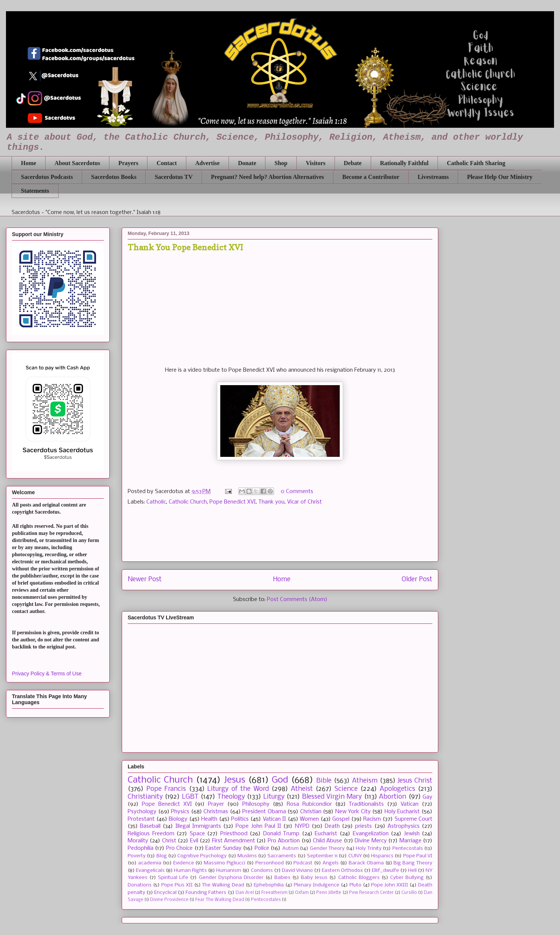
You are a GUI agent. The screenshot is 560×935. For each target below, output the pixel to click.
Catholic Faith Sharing (476, 163)
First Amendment (234, 841)
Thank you (271, 502)
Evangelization (371, 834)
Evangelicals (150, 871)
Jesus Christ (415, 781)
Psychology (142, 812)
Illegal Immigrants (198, 826)
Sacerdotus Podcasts (47, 177)
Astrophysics (404, 826)
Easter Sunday (223, 848)
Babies (282, 878)
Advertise (208, 163)
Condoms (262, 871)
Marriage (410, 841)
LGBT (190, 797)
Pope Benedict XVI (233, 502)
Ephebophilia (269, 885)
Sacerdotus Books (114, 177)
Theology (231, 797)
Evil (194, 841)
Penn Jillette (329, 893)
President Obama (264, 812)
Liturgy (274, 797)
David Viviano (297, 871)
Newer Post (145, 580)
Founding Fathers (206, 893)
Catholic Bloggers (359, 878)
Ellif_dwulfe (385, 871)
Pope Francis (166, 789)
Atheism (365, 781)
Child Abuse (327, 841)
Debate (353, 163)
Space (197, 834)
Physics (180, 812)
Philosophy (256, 804)
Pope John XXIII (390, 885)
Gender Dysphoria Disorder (231, 878)
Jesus (235, 780)
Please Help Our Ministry (500, 177)
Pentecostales (266, 900)
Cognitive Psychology (202, 856)
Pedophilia (141, 848)
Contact (167, 163)
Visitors (316, 163)
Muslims (247, 856)
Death (332, 826)
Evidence (184, 863)
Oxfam (302, 893)
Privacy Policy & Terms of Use (47, 674)
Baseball (150, 826)
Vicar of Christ (304, 502)
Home (29, 163)
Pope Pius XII (177, 885)
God (280, 780)
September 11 (322, 856)
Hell (412, 871)
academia (150, 863)
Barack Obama (366, 863)
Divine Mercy (371, 841)
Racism (372, 819)
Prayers (128, 163)
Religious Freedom (151, 834)
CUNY (355, 856)
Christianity (145, 797)
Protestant (141, 819)
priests (363, 826)
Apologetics (397, 789)
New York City (353, 812)
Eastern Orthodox (342, 871)
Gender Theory (327, 849)
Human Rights (190, 871)
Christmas (216, 812)
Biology (178, 819)
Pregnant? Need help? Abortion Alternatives (267, 177)
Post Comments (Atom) (297, 600)
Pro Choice (179, 848)
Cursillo (409, 893)
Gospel (341, 819)
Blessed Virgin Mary (332, 797)
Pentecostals (408, 849)
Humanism (229, 871)
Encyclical (165, 893)
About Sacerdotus (77, 163)
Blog (162, 856)
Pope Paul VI (418, 856)
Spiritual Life (173, 878)
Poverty (137, 856)
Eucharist (326, 834)
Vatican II (275, 819)
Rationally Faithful (404, 163)
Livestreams (433, 177)
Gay (427, 797)
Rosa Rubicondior (309, 804)
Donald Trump (281, 834)
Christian (311, 812)
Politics (240, 819)
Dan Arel (245, 893)
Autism (290, 849)
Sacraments (282, 856)
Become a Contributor (371, 177)
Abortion (393, 797)
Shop (281, 163)
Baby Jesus (314, 878)
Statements (35, 191)
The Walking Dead (223, 885)
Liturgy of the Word (238, 789)
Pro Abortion (284, 841)
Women (309, 819)
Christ (169, 841)
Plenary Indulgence (317, 885)
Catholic (156, 502)
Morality (138, 841)
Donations (140, 885)
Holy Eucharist (402, 812)
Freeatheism (274, 893)
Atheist (302, 789)
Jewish (412, 834)
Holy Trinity (368, 849)
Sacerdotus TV (174, 177)
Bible (324, 781)
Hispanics (382, 856)
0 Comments (297, 492)
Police (262, 848)
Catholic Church (188, 502)
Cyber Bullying (407, 878)
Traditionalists (366, 804)
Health (209, 819)
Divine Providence (169, 900)
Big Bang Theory (413, 863)
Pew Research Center (371, 893)
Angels (331, 863)
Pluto (355, 885)
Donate (247, 163)
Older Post (417, 580)
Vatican (410, 804)
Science (346, 789)
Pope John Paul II (258, 826)
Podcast (303, 863)
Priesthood (234, 834)
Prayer (216, 804)
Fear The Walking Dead (220, 900)
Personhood (270, 863)
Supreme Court (414, 819)
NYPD (302, 826)
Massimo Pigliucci (225, 863)
